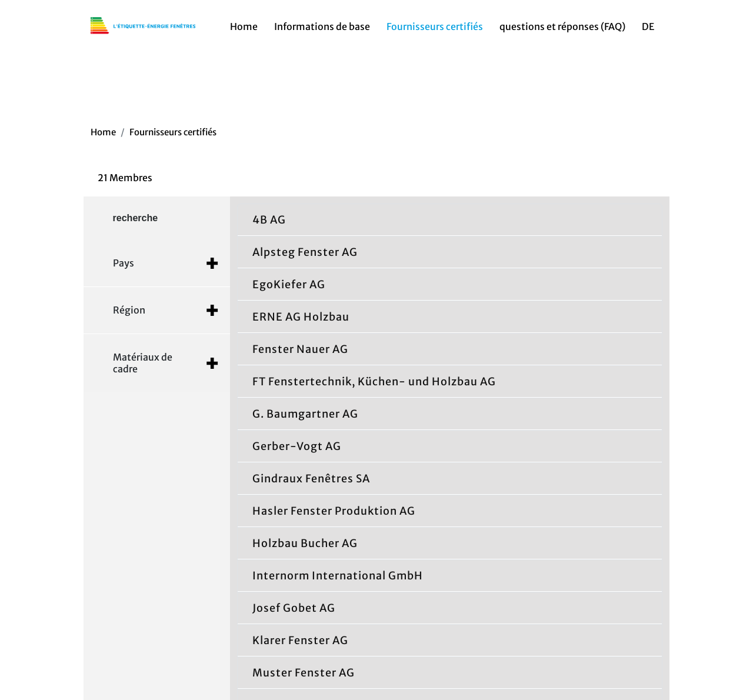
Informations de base (322, 30)
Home (244, 30)
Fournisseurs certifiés (435, 30)
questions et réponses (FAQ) (562, 30)
